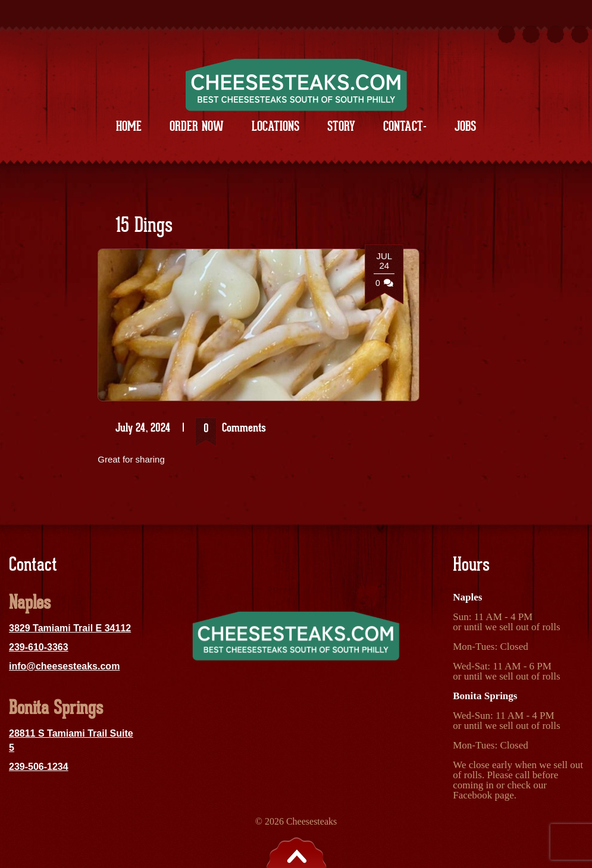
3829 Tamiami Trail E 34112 (70, 628)
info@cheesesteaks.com (64, 666)
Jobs (465, 126)
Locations (275, 126)
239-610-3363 (39, 647)
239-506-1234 (39, 767)
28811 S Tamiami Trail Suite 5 (71, 740)
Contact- (405, 126)
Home (129, 126)
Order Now (197, 126)
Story (341, 126)
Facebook (472, 795)
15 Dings (144, 226)
